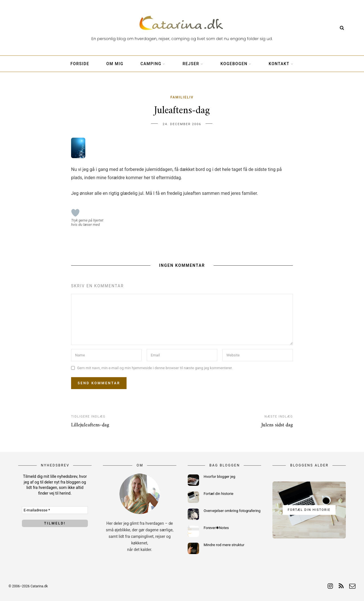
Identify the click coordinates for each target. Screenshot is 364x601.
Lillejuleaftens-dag (90, 425)
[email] (352, 586)
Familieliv (182, 97)
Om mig (115, 64)
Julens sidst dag (277, 425)
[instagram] (330, 586)
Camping (151, 64)
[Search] (342, 28)
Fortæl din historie (219, 494)
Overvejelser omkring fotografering (232, 511)
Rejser (191, 64)
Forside (80, 64)
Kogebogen (234, 64)
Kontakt (279, 64)
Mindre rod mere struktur (224, 545)
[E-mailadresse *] (55, 510)
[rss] (341, 586)
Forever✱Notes (216, 528)
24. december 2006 (182, 124)
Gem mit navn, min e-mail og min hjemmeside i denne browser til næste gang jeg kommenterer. (155, 368)
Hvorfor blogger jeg (219, 477)
